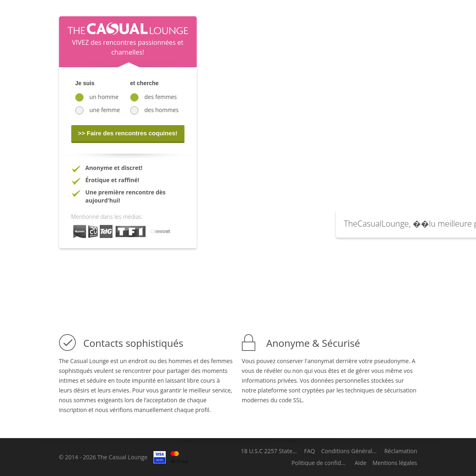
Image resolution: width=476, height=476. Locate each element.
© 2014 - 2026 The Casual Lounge (103, 457)
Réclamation (401, 451)
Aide (361, 463)
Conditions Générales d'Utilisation (350, 451)
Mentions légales (395, 463)
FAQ (310, 451)
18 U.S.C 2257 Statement (270, 451)
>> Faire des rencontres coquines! (127, 133)
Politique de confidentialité (320, 463)
